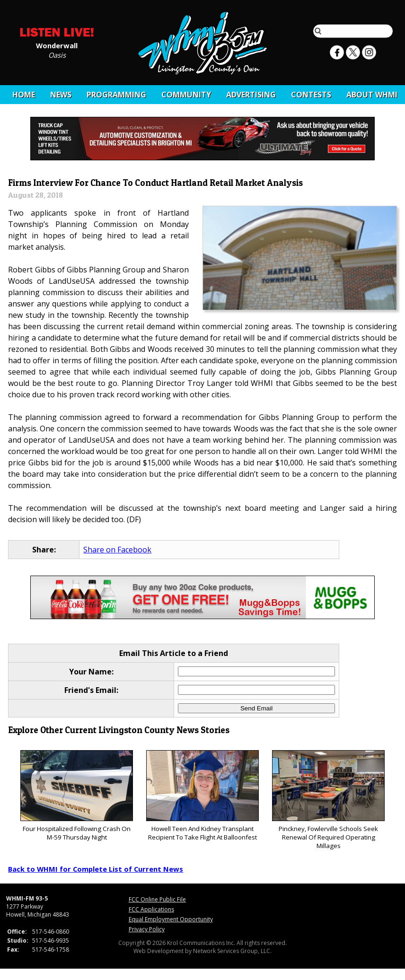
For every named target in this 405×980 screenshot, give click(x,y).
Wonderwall (57, 45)
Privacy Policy (147, 929)
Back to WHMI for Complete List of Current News (96, 869)
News (61, 95)
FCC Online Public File (157, 899)
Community (186, 95)
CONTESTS (311, 95)
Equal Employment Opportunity (171, 919)
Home (24, 95)
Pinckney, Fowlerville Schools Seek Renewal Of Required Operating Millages (328, 800)
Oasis (57, 54)
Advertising (251, 95)
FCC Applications (151, 909)
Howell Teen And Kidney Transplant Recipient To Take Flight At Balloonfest (202, 796)
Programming (116, 95)
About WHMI (372, 95)
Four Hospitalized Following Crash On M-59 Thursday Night (76, 796)
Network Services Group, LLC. (232, 951)
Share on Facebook (117, 550)
